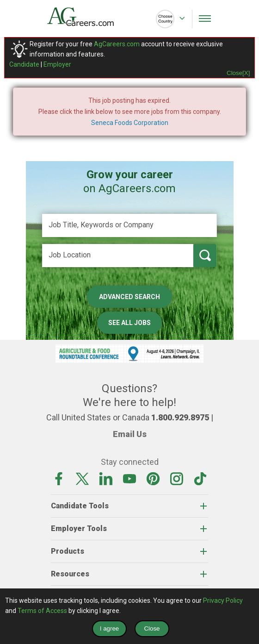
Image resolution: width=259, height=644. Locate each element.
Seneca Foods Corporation (130, 123)
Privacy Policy (223, 600)
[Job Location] (118, 256)
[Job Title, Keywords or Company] (129, 225)
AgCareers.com (117, 44)
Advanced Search (129, 297)
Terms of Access (42, 611)
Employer (57, 64)
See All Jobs (129, 323)
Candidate (24, 64)
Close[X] (238, 73)
